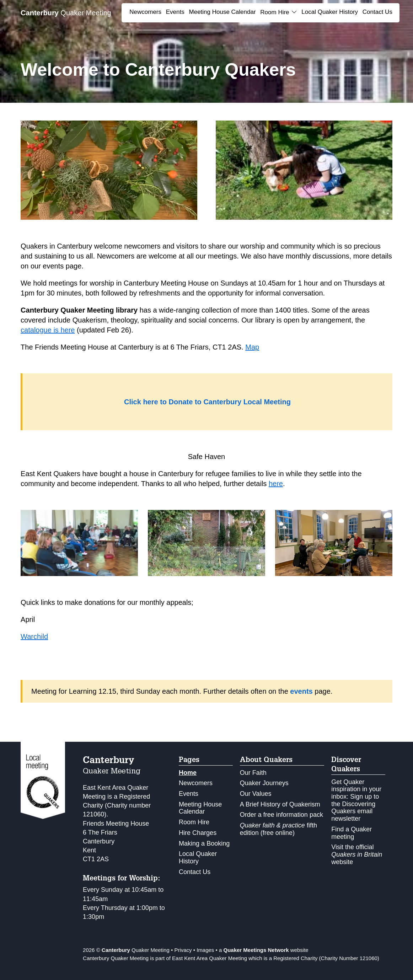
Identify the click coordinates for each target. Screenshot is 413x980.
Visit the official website (357, 854)
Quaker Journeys (264, 783)
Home (188, 773)
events (302, 691)
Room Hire (194, 822)
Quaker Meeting (66, 13)
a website (264, 950)
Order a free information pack (281, 815)
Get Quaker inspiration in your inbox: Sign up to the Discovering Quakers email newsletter (356, 800)
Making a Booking (204, 843)
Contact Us (377, 12)
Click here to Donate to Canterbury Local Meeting (207, 402)
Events (175, 12)
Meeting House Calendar (222, 12)
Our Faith (253, 773)
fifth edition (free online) (278, 829)
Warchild (34, 637)
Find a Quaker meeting (352, 833)
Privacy (183, 950)
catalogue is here (48, 330)
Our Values (256, 794)
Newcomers (145, 12)
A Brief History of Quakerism (280, 804)
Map (252, 347)
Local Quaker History (330, 12)
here (276, 484)
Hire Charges (198, 833)
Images (205, 950)
